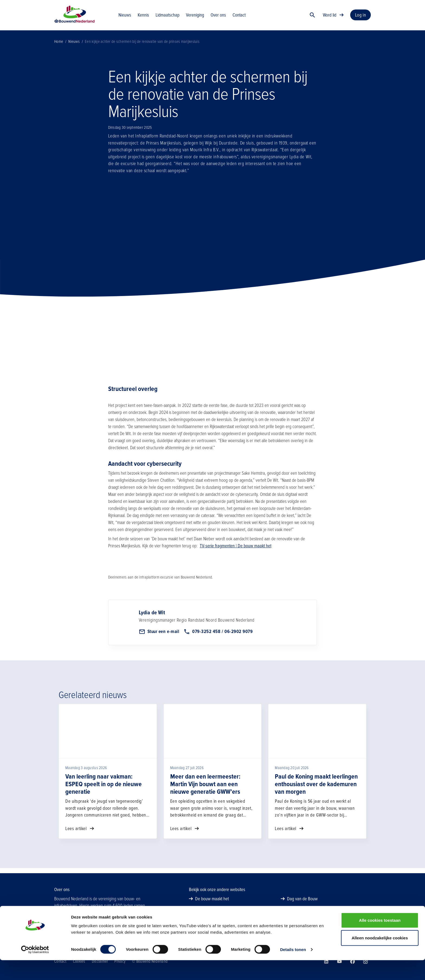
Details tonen (293, 969)
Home (59, 47)
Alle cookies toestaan (380, 940)
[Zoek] (313, 18)
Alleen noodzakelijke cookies (380, 958)
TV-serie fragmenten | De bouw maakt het (236, 551)
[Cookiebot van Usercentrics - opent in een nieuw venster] (35, 969)
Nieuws (74, 47)
